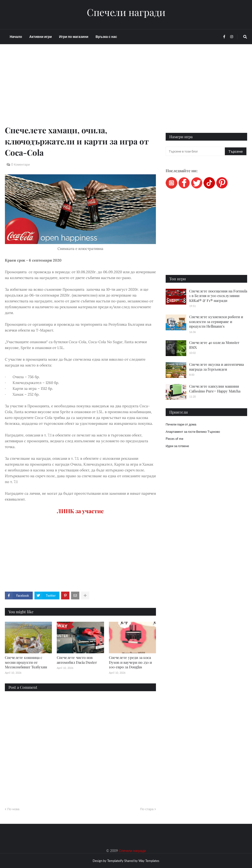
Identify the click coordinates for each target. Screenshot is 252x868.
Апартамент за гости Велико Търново (193, 432)
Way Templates (149, 861)
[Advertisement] (80, 90)
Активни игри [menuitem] (41, 37)
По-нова (13, 809)
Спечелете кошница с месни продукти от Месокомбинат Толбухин (26, 662)
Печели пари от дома (181, 424)
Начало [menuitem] (16, 37)
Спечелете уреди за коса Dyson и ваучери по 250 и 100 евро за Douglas (130, 662)
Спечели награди (126, 12)
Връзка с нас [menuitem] (106, 37)
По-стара (147, 809)
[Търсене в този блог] (196, 151)
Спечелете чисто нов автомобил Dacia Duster (77, 660)
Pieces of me (175, 439)
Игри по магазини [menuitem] (74, 37)
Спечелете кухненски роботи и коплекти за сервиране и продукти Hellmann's (216, 321)
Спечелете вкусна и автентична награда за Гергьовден (216, 367)
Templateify (115, 861)
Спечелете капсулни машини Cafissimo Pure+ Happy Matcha (215, 389)
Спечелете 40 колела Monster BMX (214, 345)
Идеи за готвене (177, 446)
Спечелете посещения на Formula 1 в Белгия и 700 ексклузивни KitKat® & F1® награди (218, 296)
